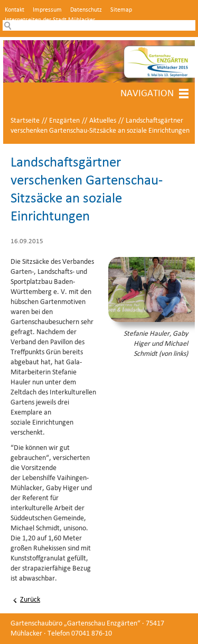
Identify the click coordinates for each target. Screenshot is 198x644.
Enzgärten (64, 121)
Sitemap (121, 10)
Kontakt (15, 10)
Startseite (25, 121)
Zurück (30, 600)
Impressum (47, 10)
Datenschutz (86, 10)
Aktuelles (103, 121)
